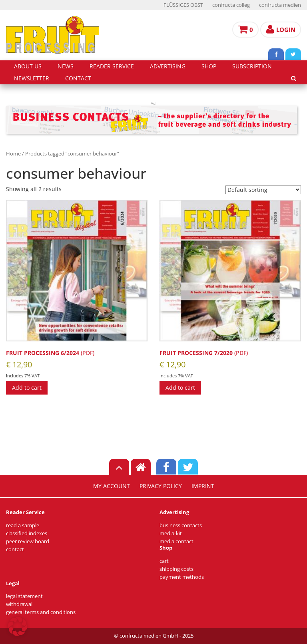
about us (28, 66)
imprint (203, 486)
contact (78, 78)
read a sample (23, 525)
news (66, 66)
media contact (176, 541)
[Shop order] (263, 190)
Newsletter (32, 78)
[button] (18, 626)
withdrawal (19, 604)
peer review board (28, 541)
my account (112, 486)
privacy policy (161, 486)
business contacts (181, 525)
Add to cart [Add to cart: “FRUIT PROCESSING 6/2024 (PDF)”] (27, 388)
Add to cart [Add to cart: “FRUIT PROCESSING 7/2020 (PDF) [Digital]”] (180, 388)
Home (13, 154)
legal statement (24, 596)
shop (209, 66)
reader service (112, 66)
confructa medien (280, 5)
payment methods (182, 577)
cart (164, 561)
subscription (252, 66)
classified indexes (27, 533)
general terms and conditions (41, 612)
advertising (168, 66)
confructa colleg (231, 5)
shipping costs (176, 569)
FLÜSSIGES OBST (183, 5)
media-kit (171, 533)
